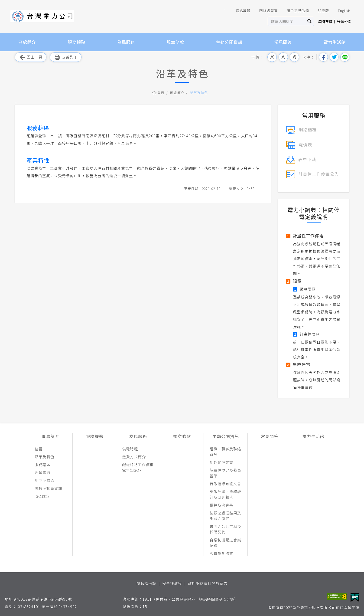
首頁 (161, 93)
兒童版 (320, 11)
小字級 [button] (272, 57)
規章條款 (175, 42)
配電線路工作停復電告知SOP (138, 467)
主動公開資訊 (229, 42)
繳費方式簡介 (134, 457)
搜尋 (310, 21)
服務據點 (77, 42)
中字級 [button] (283, 57)
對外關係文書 (221, 462)
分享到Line (345, 57)
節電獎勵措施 (221, 553)
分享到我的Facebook (323, 57)
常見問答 (283, 42)
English (341, 11)
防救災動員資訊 (48, 488)
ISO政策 (42, 496)
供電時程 (130, 449)
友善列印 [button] (66, 57)
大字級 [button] (294, 57)
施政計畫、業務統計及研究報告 (225, 494)
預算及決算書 (221, 505)
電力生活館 (335, 42)
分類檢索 (344, 21)
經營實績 (42, 472)
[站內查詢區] (287, 21)
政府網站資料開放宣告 (208, 583)
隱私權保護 (146, 583)
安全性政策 (172, 583)
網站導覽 (240, 11)
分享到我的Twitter (334, 57)
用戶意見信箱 (295, 11)
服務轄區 (42, 465)
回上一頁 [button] (31, 57)
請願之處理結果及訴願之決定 (225, 516)
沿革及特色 (199, 93)
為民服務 (126, 42)
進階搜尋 (325, 21)
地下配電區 (44, 480)
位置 (39, 449)
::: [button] (225, 10)
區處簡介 (27, 42)
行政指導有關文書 (225, 484)
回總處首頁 (265, 11)
